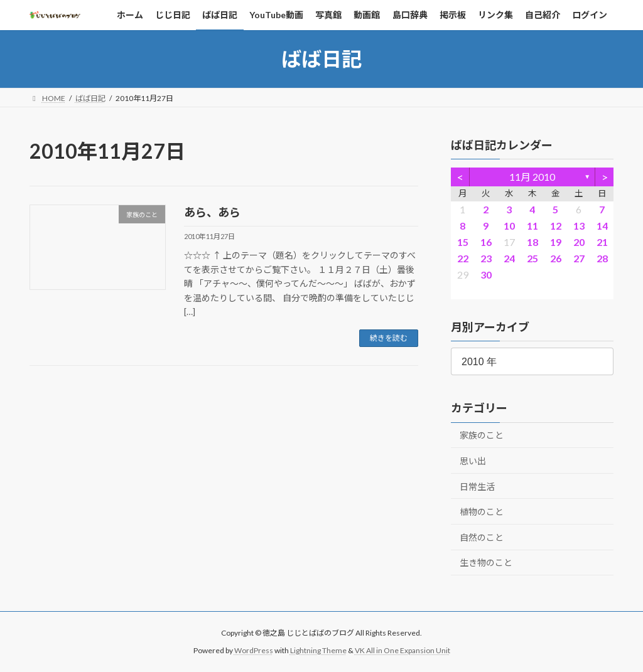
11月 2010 (532, 177)
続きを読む (389, 338)
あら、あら (212, 212)
